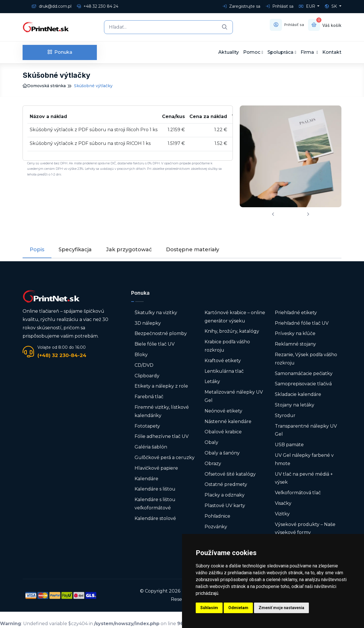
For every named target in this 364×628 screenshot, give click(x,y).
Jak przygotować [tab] (129, 250)
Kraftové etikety (223, 361)
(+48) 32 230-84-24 (62, 355)
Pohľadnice (217, 516)
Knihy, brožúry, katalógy (232, 331)
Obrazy (213, 463)
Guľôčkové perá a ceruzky (165, 457)
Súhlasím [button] (209, 608)
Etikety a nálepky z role (161, 386)
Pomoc (252, 52)
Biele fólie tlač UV (155, 344)
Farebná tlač (149, 397)
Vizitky (282, 514)
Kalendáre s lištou (155, 489)
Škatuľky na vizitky (156, 313)
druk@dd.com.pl (52, 6)
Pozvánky (216, 526)
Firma (308, 52)
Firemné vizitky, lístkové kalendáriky (162, 411)
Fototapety (147, 426)
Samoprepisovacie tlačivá (303, 384)
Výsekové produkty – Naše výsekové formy (305, 528)
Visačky (283, 503)
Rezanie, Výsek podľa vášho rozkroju (306, 359)
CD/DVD (144, 365)
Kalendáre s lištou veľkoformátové (155, 504)
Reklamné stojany (295, 344)
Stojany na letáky (295, 405)
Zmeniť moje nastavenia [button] (281, 608)
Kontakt (332, 52)
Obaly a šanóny (222, 453)
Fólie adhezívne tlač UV (162, 436)
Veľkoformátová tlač (298, 493)
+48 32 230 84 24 (98, 6)
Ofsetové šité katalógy (231, 474)
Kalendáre (146, 478)
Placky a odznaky (225, 495)
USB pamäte (289, 445)
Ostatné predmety (226, 484)
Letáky (212, 381)
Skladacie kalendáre (298, 394)
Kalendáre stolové (155, 518)
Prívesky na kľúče (295, 333)
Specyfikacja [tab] (75, 250)
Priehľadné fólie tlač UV (302, 323)
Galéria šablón (151, 447)
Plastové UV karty (225, 506)
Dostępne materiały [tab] (193, 250)
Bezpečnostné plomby (161, 333)
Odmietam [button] (238, 608)
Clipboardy (147, 375)
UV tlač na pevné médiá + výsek (304, 478)
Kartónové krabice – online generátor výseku (235, 317)
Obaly (211, 442)
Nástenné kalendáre (228, 421)
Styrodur (285, 415)
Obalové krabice (223, 432)
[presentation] (273, 214)
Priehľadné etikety (296, 313)
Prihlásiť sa (280, 6)
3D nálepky (148, 323)
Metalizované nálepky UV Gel (234, 396)
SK (331, 6)
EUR (308, 6)
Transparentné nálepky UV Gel (306, 430)
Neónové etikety (223, 411)
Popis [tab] (37, 250)
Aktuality (229, 52)
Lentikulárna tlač (224, 371)
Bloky (141, 355)
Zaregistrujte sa (241, 6)
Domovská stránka (44, 86)
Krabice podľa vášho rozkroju (227, 346)
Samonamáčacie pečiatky (304, 373)
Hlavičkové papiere (156, 468)
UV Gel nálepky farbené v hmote (304, 459)
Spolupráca (280, 52)
